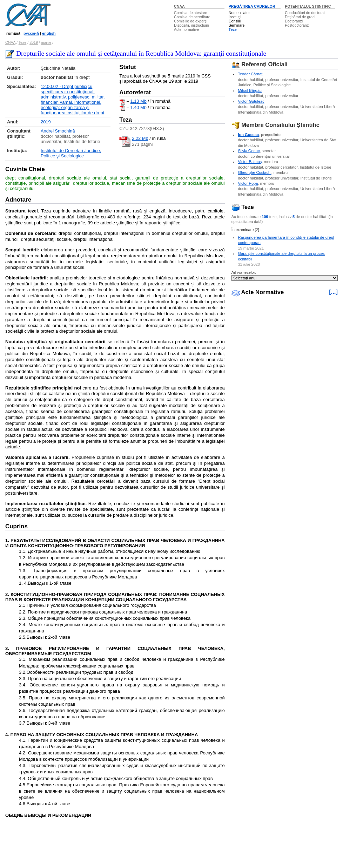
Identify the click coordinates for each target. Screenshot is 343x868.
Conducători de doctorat (305, 13)
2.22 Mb (140, 138)
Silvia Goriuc (249, 151)
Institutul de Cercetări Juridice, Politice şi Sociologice (71, 153)
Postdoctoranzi (297, 25)
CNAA (179, 6)
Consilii (235, 21)
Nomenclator (239, 13)
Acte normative (186, 29)
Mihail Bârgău (250, 90)
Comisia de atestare (191, 13)
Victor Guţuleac (251, 101)
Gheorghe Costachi (254, 172)
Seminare (237, 25)
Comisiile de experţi (190, 21)
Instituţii (235, 17)
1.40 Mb (139, 108)
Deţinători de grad (300, 17)
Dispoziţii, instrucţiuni (191, 25)
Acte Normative (258, 292)
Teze (233, 29)
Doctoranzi (294, 21)
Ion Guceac (248, 135)
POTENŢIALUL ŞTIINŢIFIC (308, 6)
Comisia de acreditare (192, 17)
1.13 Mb (139, 101)
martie (46, 42)
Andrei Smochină (58, 131)
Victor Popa (248, 183)
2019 (34, 42)
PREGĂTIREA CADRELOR (252, 6)
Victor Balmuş (250, 162)
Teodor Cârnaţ (250, 74)
